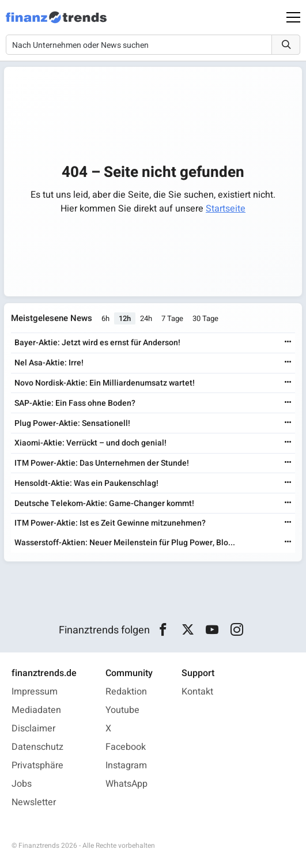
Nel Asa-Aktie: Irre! (49, 363)
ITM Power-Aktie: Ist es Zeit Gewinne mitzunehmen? (110, 523)
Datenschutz (37, 747)
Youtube (122, 710)
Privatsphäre (37, 765)
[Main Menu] (293, 17)
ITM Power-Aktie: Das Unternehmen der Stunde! (102, 463)
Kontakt (197, 692)
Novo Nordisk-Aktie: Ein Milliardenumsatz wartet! (105, 383)
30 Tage (205, 318)
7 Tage (172, 318)
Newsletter (34, 802)
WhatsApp (126, 784)
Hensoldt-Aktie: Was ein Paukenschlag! (86, 483)
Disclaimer (33, 729)
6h (105, 318)
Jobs (22, 784)
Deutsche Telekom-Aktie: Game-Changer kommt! (104, 503)
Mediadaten (36, 710)
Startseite (226, 209)
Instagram (126, 765)
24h (146, 318)
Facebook (126, 747)
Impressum (35, 692)
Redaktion (126, 692)
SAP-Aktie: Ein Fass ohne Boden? (75, 403)
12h (125, 318)
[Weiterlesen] (288, 343)
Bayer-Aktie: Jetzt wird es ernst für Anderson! (97, 343)
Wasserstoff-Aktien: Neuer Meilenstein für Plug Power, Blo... (125, 543)
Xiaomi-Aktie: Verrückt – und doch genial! (90, 443)
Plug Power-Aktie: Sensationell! (72, 423)
